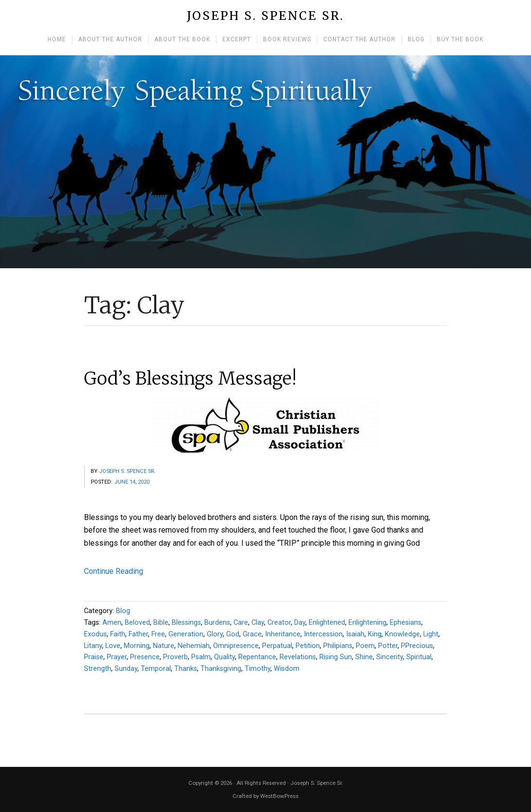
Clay (258, 622)
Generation (186, 633)
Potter (388, 645)
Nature (164, 645)
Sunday (126, 668)
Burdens (217, 622)
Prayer (117, 657)
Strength (98, 668)
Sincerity (390, 657)
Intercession (323, 633)
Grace (252, 633)
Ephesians (406, 622)
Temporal (156, 668)
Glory (215, 633)
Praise (94, 657)
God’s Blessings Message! (196, 377)
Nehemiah (194, 645)
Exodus (95, 633)
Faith (118, 633)
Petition (308, 645)
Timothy (257, 668)
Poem (365, 645)
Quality (224, 657)
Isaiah (355, 633)
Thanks (186, 668)
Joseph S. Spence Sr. (265, 16)
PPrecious (417, 645)
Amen (112, 622)
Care (241, 622)
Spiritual (419, 657)
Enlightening (367, 622)
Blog (123, 610)
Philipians (338, 645)
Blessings (186, 622)
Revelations (298, 657)
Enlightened (327, 622)
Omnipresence (236, 645)
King (375, 633)
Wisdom (287, 668)
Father (138, 633)
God (233, 633)
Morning (137, 645)
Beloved (137, 622)
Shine (364, 657)
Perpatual (277, 645)
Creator (279, 622)
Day (300, 622)
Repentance (257, 657)
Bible (161, 622)
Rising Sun (336, 657)
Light (431, 633)
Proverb (175, 657)
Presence (145, 657)
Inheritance (283, 633)
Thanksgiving (221, 668)
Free (158, 633)
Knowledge (402, 633)
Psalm (201, 657)
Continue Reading (114, 570)
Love (113, 645)
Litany (93, 645)
